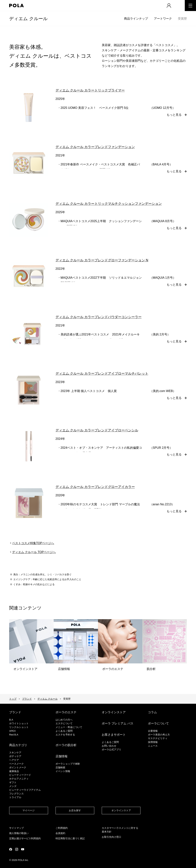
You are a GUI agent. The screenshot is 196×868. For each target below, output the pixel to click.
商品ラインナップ (136, 19)
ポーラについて (158, 723)
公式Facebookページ (11, 849)
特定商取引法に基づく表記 (70, 838)
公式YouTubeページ (23, 849)
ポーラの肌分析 (66, 745)
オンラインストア (114, 712)
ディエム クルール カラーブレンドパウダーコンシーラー (99, 317)
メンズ (13, 786)
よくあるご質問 (64, 731)
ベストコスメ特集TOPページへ (33, 543)
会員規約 (60, 833)
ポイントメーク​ (18, 767)
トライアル (15, 797)
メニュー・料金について (69, 727)
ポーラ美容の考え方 (159, 735)
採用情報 (153, 742)
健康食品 (14, 771)
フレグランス (16, 794)
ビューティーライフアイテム (25, 790)
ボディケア (15, 756)
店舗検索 (60, 767)
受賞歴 (182, 19)
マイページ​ (29, 810)
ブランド (27, 699)
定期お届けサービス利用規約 (25, 838)
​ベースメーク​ (16, 764)
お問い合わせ (109, 746)
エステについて (64, 723)
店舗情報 (62, 756)
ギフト (13, 782)
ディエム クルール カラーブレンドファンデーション (95, 147)
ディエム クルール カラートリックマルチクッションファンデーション (109, 204)
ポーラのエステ (66, 712)
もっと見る (174, 115)
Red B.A (14, 735)
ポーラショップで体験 (68, 764)
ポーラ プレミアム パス (118, 723)
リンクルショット (19, 727)
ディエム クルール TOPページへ (34, 552)
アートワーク (163, 19)
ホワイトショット (19, 723)
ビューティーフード (20, 775)
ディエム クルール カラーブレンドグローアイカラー (95, 487)
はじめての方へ (64, 720)
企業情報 (153, 731)
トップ (13, 699)
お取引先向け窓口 (111, 837)
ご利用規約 (62, 828)
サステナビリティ (158, 738)
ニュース (153, 746)
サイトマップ (16, 828)
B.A (11, 720)
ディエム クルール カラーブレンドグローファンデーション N (102, 260)
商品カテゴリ (18, 745)
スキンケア (15, 753)
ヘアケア (14, 760)
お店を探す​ (75, 810)
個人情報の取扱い (19, 833)
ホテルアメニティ (19, 779)
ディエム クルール (28, 19)
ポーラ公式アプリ (111, 750)
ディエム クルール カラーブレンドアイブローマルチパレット (102, 374)
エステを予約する (65, 735)
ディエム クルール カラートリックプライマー (90, 90)
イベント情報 (63, 771)
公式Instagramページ (17, 849)
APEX (12, 731)
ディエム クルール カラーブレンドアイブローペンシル (97, 430)
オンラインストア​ (121, 810)
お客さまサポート (114, 735)
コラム (152, 712)
